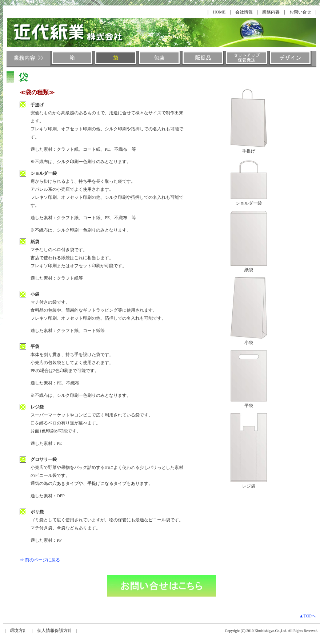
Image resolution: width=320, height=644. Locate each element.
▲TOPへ (308, 616)
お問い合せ (300, 12)
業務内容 (271, 12)
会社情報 (244, 12)
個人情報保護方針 (55, 631)
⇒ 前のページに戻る (40, 560)
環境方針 (19, 631)
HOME (219, 12)
